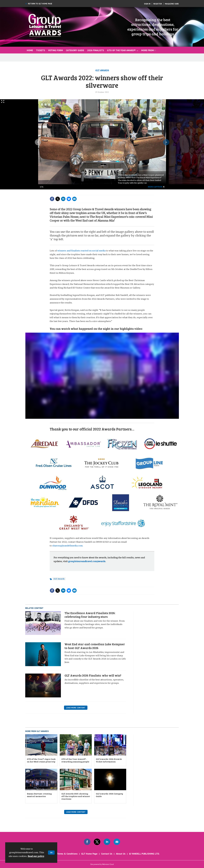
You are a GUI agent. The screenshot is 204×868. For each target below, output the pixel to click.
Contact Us (107, 854)
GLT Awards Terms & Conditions (61, 854)
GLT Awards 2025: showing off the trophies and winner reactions (76, 796)
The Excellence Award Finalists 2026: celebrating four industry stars (90, 615)
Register (158, 4)
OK (51, 853)
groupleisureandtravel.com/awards (87, 561)
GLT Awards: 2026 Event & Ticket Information (109, 760)
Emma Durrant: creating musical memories (39, 795)
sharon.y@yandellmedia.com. (68, 546)
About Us (121, 854)
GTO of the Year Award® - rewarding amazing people (75, 760)
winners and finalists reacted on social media (81, 251)
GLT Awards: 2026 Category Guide (109, 795)
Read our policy (36, 856)
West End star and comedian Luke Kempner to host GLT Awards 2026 (95, 646)
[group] (148, 50)
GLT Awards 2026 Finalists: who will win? (93, 675)
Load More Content (76, 708)
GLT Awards (102, 70)
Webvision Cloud (108, 864)
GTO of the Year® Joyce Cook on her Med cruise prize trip (41, 760)
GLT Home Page (89, 854)
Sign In (147, 4)
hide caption (155, 187)
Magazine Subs (172, 4)
